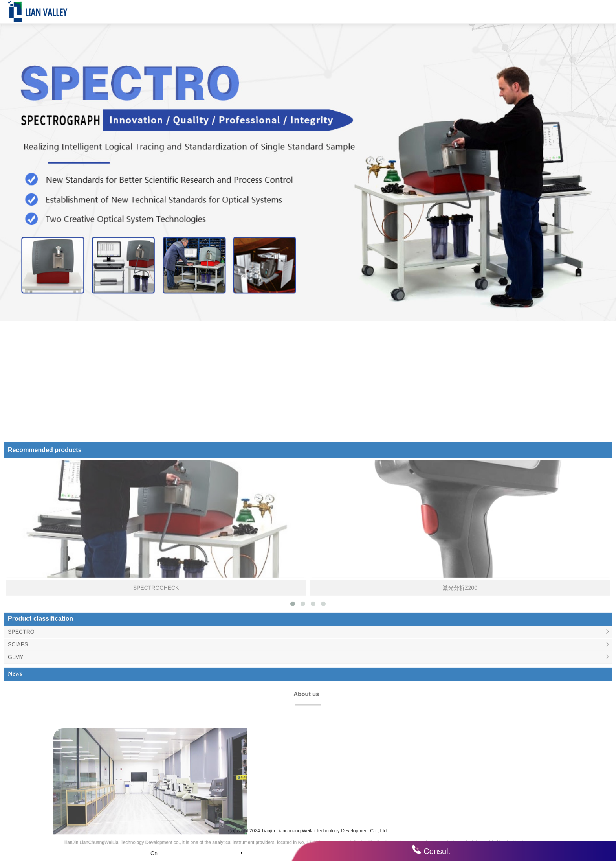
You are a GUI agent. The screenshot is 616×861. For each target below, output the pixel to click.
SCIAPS (18, 807)
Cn (154, 853)
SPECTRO (21, 794)
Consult (437, 851)
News (15, 836)
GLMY (16, 819)
